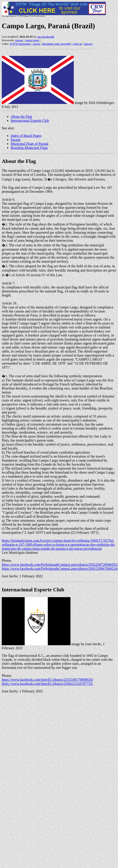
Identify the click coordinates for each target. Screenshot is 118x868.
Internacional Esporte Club (30, 121)
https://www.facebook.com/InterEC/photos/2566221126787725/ (47, 684)
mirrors (88, 44)
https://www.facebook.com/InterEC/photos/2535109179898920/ (47, 680)
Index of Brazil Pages (26, 136)
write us (78, 44)
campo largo (32, 40)
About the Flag (21, 117)
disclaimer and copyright (56, 44)
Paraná (16, 140)
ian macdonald (46, 37)
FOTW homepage (20, 44)
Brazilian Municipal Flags (29, 148)
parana (19, 40)
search (36, 44)
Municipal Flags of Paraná (29, 144)
